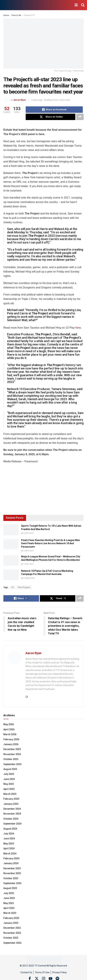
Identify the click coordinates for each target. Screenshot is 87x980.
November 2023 (12, 873)
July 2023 (9, 893)
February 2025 (11, 799)
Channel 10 (29, 15)
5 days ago (27, 533)
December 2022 (12, 928)
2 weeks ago (28, 578)
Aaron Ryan (20, 100)
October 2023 (11, 878)
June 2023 (9, 898)
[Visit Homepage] (3, 5)
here (78, 328)
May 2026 (9, 724)
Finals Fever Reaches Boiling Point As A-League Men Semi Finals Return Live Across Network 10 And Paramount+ (51, 543)
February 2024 (11, 858)
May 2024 (9, 844)
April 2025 (9, 789)
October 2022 (11, 938)
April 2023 (9, 908)
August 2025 (10, 769)
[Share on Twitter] (51, 117)
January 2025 (11, 804)
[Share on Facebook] (54, 110)
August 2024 (10, 829)
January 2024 (11, 863)
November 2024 (12, 814)
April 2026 (9, 729)
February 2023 (11, 918)
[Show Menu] (76, 5)
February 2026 (11, 739)
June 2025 (9, 779)
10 (13, 587)
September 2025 (12, 764)
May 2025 (9, 784)
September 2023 (12, 883)
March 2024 (10, 854)
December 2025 (12, 749)
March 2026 (10, 734)
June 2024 (9, 839)
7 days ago (27, 564)
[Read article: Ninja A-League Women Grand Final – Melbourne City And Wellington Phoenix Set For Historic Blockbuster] (11, 560)
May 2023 (9, 903)
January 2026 (11, 744)
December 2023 (12, 868)
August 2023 (10, 888)
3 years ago (37, 100)
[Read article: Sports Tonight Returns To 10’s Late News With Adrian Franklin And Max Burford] (11, 530)
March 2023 (10, 913)
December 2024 (12, 809)
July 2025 (9, 774)
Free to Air (16, 15)
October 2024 (11, 819)
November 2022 (12, 933)
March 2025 (10, 794)
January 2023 (11, 923)
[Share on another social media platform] (80, 117)
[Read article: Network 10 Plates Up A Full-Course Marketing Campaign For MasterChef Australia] (11, 575)
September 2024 (12, 824)
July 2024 (9, 834)
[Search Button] (83, 5)
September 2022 (12, 943)
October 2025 (11, 759)
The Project (24, 587)
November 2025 (12, 754)
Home (6, 15)
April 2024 (9, 848)
